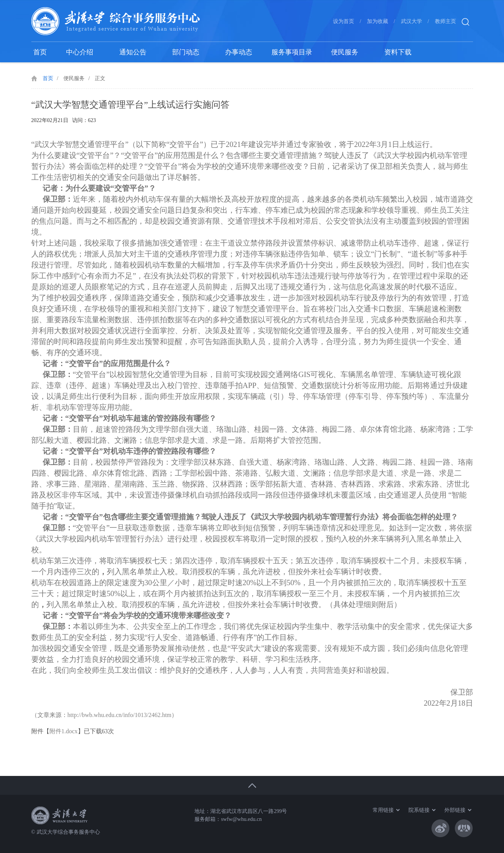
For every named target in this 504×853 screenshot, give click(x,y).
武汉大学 (412, 21)
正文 (100, 78)
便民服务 (345, 52)
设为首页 (344, 21)
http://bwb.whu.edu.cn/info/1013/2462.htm (120, 715)
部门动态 (186, 52)
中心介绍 (80, 52)
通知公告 (133, 52)
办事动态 (239, 52)
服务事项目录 (292, 52)
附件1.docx (64, 731)
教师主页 (445, 21)
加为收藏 (378, 21)
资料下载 (398, 52)
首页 (40, 52)
